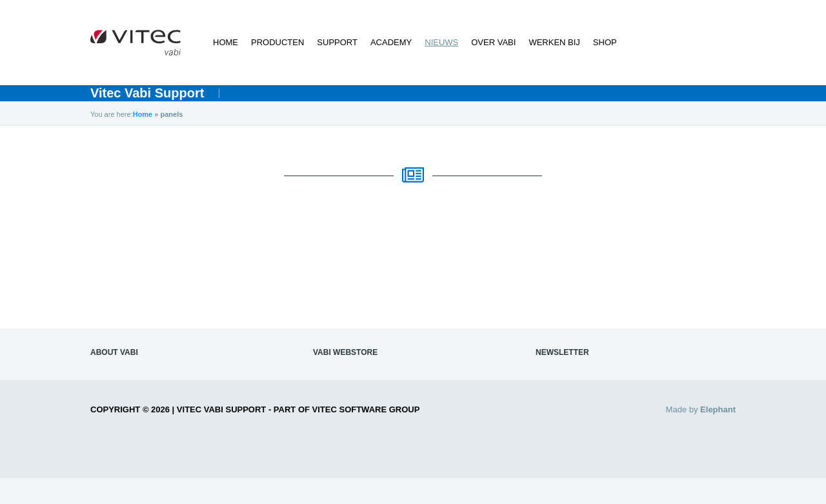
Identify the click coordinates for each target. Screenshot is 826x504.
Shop (605, 42)
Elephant (718, 409)
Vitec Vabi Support (147, 93)
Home (226, 42)
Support (337, 42)
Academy (391, 42)
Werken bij (554, 42)
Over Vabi (493, 42)
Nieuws (441, 42)
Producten (277, 42)
